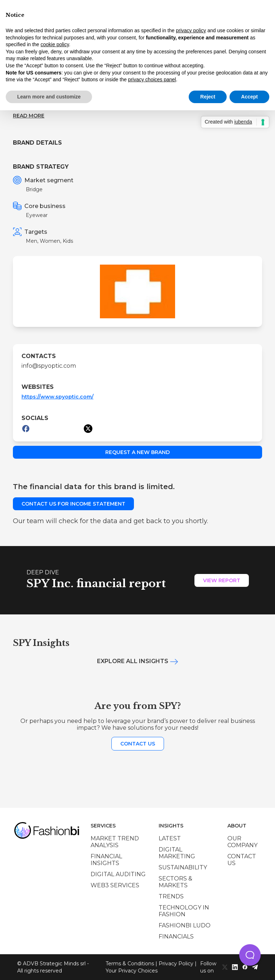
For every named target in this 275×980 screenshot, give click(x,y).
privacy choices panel (152, 79)
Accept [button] (249, 97)
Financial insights (106, 860)
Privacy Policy (176, 964)
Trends (171, 896)
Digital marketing (177, 853)
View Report (222, 580)
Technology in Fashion (184, 911)
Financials (176, 936)
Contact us (138, 744)
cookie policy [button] (55, 44)
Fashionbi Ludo (185, 925)
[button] (250, 955)
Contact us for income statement (73, 504)
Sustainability (183, 867)
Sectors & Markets (175, 882)
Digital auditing (118, 874)
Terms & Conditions (130, 964)
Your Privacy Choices (132, 971)
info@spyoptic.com (49, 366)
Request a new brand (137, 452)
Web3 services (115, 885)
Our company (242, 842)
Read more (29, 116)
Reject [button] (208, 97)
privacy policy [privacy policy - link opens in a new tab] (191, 30)
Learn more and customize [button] (49, 97)
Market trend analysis (115, 842)
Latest (170, 838)
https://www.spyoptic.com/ (57, 397)
